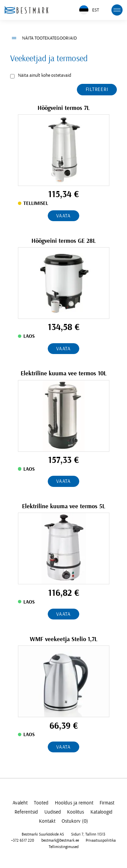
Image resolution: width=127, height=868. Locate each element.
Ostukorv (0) (75, 821)
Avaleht (20, 803)
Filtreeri (97, 89)
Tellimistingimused (64, 847)
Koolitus (76, 812)
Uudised (53, 812)
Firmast (107, 803)
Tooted (41, 803)
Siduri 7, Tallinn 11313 (88, 834)
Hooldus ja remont (74, 803)
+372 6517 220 (23, 840)
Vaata (63, 216)
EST (89, 10)
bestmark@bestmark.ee (60, 840)
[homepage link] (26, 10)
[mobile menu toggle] (117, 10)
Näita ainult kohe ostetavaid (45, 75)
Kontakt (47, 821)
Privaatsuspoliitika (101, 840)
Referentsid (26, 812)
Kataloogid (101, 812)
